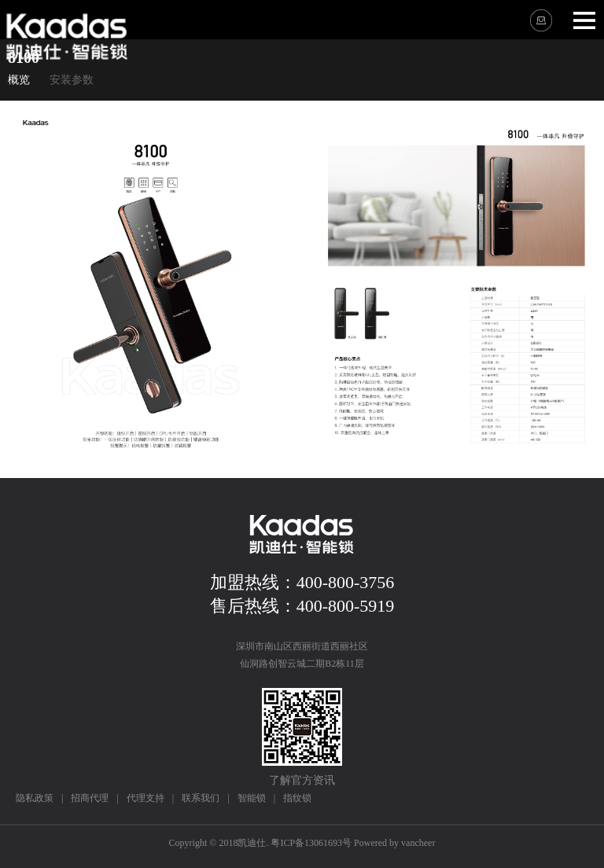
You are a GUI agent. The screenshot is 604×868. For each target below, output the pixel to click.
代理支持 (145, 798)
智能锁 (252, 798)
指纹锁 (297, 798)
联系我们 (201, 798)
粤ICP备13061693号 (311, 843)
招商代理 (90, 798)
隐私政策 (35, 798)
